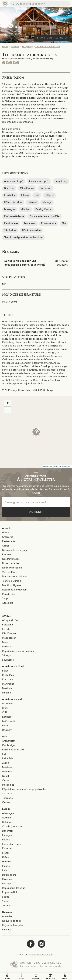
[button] (36, 432)
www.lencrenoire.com (41, 955)
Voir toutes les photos (52, 38)
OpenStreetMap (64, 467)
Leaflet (48, 467)
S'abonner (36, 512)
